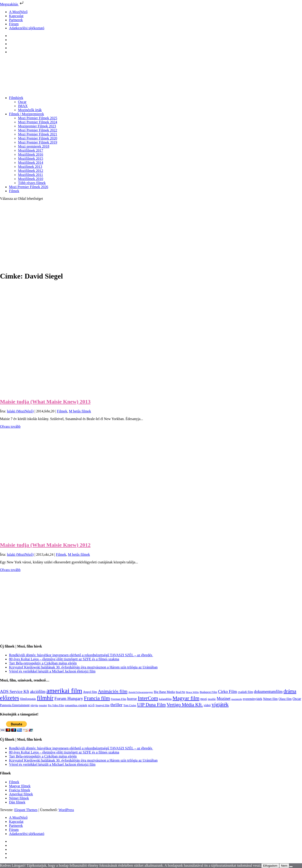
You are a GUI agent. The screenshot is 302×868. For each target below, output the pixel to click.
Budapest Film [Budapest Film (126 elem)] (208, 692)
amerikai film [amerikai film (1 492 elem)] (64, 691)
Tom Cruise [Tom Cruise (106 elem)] (130, 705)
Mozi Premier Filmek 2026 (29, 187)
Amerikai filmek (21, 794)
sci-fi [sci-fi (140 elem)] (91, 705)
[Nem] (291, 867)
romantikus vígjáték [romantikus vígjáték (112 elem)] (76, 705)
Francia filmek (20, 790)
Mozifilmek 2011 (31, 175)
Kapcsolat (16, 16)
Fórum (14, 24)
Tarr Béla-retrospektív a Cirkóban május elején (43, 663)
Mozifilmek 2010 (31, 179)
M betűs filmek (80, 411)
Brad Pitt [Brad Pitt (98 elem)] (180, 692)
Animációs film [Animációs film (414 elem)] (113, 691)
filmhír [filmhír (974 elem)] (45, 698)
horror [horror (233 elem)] (132, 699)
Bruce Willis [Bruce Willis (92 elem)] (192, 692)
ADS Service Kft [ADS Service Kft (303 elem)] (15, 691)
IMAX (23, 106)
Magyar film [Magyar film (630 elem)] (186, 698)
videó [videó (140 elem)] (207, 705)
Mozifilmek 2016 (31, 154)
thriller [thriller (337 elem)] (116, 705)
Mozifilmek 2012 (31, 171)
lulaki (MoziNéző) (20, 411)
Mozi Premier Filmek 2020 (38, 138)
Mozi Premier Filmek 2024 (38, 122)
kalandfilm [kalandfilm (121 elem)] (165, 699)
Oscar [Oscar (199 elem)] (297, 699)
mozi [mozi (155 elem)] (204, 699)
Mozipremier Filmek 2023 (37, 126)
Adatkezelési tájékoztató (27, 28)
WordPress (66, 810)
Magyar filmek (20, 786)
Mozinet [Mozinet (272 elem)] (224, 699)
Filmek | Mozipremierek (26, 114)
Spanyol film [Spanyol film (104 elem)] (102, 705)
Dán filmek (17, 802)
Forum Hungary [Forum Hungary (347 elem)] (69, 698)
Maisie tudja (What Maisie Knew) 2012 (45, 545)
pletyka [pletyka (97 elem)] (34, 705)
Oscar (22, 102)
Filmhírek (16, 98)
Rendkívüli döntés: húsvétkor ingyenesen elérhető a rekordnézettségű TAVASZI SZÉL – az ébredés (81, 655)
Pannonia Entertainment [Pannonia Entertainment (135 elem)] (15, 705)
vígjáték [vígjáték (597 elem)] (220, 704)
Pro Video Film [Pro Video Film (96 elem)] (56, 705)
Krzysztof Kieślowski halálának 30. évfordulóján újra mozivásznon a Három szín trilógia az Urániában (83, 667)
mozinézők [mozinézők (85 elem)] (237, 699)
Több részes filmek (32, 183)
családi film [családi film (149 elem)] (245, 692)
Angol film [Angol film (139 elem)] (90, 692)
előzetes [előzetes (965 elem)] (10, 698)
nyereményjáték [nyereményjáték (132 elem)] (252, 699)
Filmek (14, 191)
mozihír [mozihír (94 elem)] (212, 699)
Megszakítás (12, 4)
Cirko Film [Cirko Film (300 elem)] (227, 691)
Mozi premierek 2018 (34, 146)
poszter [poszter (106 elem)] (43, 705)
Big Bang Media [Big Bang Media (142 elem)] (164, 692)
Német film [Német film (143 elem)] (270, 699)
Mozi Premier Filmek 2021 (38, 134)
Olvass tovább (10, 426)
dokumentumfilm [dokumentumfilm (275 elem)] (268, 692)
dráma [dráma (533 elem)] (290, 691)
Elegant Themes (26, 810)
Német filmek (19, 798)
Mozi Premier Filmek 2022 (38, 130)
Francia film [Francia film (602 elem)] (97, 698)
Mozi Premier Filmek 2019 (38, 142)
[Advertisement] (151, 236)
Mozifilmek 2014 (31, 163)
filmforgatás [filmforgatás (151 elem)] (28, 699)
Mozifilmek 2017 (31, 150)
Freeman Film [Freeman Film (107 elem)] (119, 699)
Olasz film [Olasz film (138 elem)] (285, 699)
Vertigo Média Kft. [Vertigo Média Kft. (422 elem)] (185, 705)
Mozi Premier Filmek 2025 (38, 118)
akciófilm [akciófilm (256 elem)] (38, 692)
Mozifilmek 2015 (31, 159)
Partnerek (16, 20)
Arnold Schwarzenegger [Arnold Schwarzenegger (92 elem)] (141, 692)
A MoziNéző (18, 12)
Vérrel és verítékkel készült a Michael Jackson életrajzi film (52, 671)
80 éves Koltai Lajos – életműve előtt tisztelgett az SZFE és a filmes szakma (64, 659)
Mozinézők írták (30, 110)
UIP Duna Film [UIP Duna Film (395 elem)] (151, 705)
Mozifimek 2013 (30, 167)
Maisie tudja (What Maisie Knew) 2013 (45, 402)
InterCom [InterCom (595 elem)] (148, 698)
